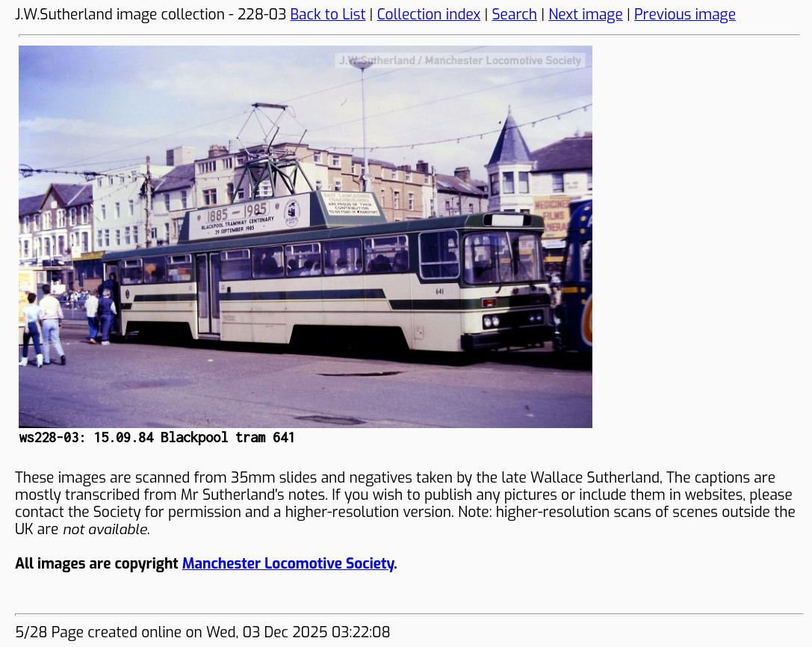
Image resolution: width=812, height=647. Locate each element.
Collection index (429, 15)
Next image (586, 15)
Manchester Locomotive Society (288, 564)
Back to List (328, 15)
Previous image (685, 15)
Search (514, 15)
